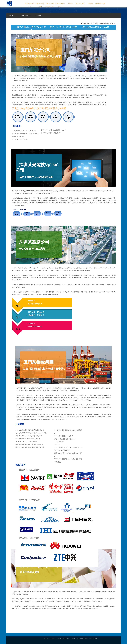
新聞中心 (70, 3)
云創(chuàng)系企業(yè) (60, 5)
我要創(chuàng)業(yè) (30, 5)
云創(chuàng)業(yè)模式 (40, 5)
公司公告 (90, 3)
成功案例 (112, 23)
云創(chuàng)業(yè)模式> (102, 23)
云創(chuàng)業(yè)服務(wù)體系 (50, 5)
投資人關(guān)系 (100, 3)
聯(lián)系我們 (93, 639)
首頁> (93, 23)
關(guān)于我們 (80, 3)
